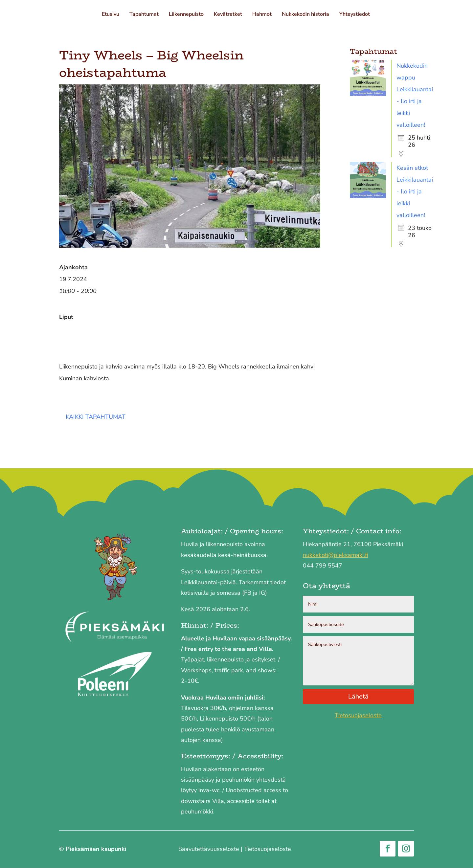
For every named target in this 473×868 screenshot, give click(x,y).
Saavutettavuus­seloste (209, 849)
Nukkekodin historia (306, 15)
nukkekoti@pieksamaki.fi (336, 555)
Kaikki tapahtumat (96, 417)
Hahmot (263, 15)
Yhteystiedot (355, 15)
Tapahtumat (145, 15)
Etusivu (111, 15)
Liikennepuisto (187, 15)
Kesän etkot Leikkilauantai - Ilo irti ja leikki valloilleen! (415, 191)
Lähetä (358, 696)
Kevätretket (229, 15)
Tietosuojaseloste (358, 715)
